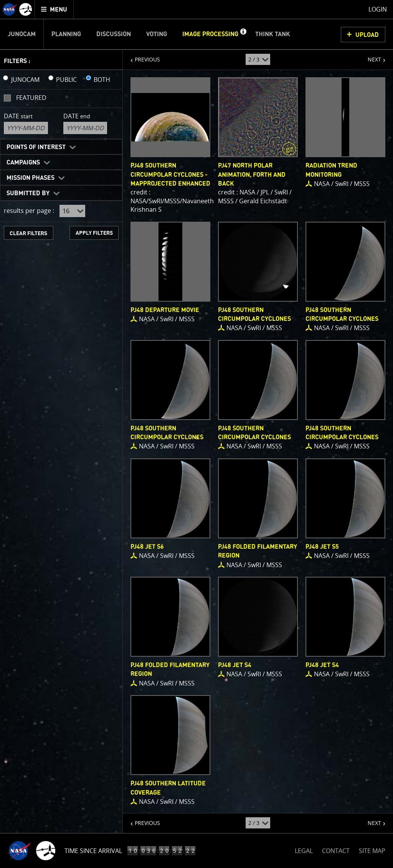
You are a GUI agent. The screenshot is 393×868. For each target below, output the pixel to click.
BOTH (102, 80)
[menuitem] (54, 9)
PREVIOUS (141, 56)
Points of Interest (36, 147)
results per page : (29, 211)
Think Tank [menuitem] (273, 34)
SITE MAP (372, 851)
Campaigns (23, 163)
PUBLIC (66, 80)
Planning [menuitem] (66, 34)
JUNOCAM (25, 80)
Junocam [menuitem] (22, 34)
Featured (31, 98)
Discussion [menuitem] (114, 34)
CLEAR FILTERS (28, 233)
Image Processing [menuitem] (210, 34)
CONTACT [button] (336, 851)
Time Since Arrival (93, 851)
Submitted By (28, 193)
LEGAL (304, 849)
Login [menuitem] (378, 9)
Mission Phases (31, 178)
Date (18, 116)
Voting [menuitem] (157, 34)
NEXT (371, 56)
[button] (243, 34)
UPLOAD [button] (367, 35)
